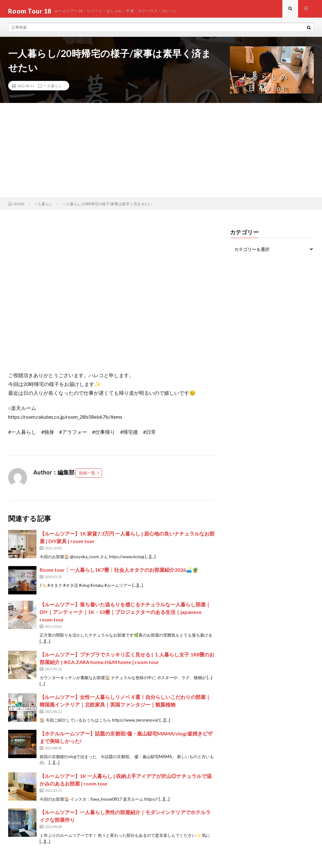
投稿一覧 (87, 477)
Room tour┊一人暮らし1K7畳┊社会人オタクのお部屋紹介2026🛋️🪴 (119, 574)
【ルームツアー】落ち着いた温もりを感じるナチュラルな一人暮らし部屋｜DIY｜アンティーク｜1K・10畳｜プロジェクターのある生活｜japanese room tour (125, 616)
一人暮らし (53, 90)
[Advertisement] (161, 155)
